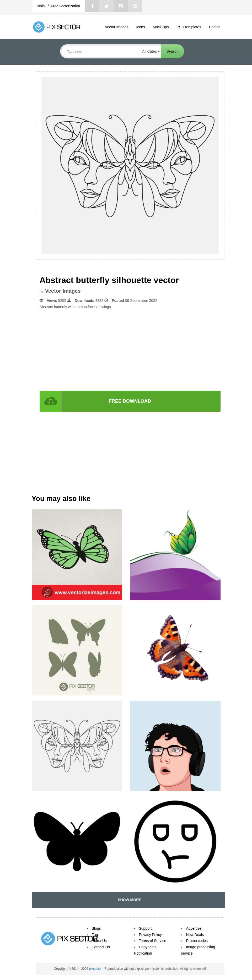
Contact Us (101, 947)
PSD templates (189, 27)
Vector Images (117, 27)
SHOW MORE (128, 900)
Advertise (194, 928)
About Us (99, 941)
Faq (95, 935)
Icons (140, 27)
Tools (41, 6)
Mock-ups (161, 27)
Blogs (96, 928)
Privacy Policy (150, 935)
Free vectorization (65, 6)
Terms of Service (153, 941)
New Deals (195, 935)
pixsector (96, 969)
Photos (215, 27)
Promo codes (197, 941)
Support (145, 928)
